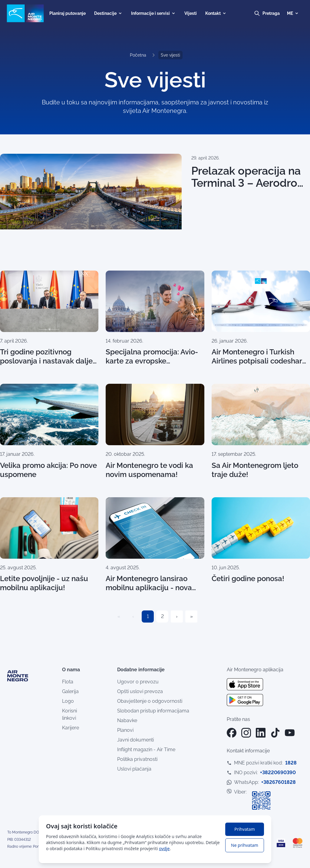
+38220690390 (278, 773)
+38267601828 (279, 782)
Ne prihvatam (245, 845)
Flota (68, 682)
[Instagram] (246, 733)
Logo (68, 701)
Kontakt (216, 13)
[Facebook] (232, 733)
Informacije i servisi (153, 13)
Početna (138, 55)
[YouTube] (290, 733)
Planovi (125, 730)
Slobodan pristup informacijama (153, 711)
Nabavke (127, 720)
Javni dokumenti (135, 740)
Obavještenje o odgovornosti (150, 701)
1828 (291, 763)
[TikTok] (275, 733)
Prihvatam (244, 829)
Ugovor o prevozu (138, 682)
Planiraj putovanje (68, 13)
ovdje (164, 848)
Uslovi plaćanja (134, 769)
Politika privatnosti (137, 759)
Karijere (71, 728)
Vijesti (191, 13)
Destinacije (108, 13)
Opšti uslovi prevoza (140, 691)
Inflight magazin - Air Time (146, 750)
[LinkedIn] (261, 733)
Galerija (70, 691)
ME (293, 13)
